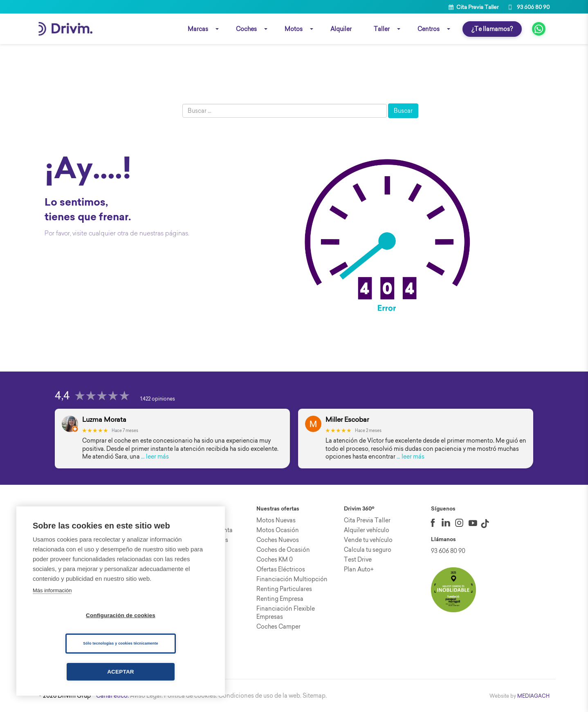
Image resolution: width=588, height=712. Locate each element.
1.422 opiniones (158, 399)
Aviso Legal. (146, 696)
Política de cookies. (191, 696)
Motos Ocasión (278, 530)
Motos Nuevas (276, 520)
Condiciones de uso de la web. (260, 696)
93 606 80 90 (528, 7)
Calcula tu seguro (368, 550)
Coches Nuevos (278, 540)
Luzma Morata (104, 420)
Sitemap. (315, 696)
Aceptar (121, 672)
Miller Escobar (347, 420)
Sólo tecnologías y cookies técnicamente (120, 643)
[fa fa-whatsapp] (539, 29)
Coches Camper (278, 627)
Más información (52, 590)
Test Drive (358, 560)
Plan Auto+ (359, 569)
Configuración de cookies (121, 615)
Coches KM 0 (275, 560)
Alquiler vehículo (367, 530)
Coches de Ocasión (283, 550)
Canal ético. (112, 696)
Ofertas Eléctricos (281, 569)
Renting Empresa (280, 599)
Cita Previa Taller (474, 7)
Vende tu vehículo (368, 540)
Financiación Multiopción (292, 579)
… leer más (155, 457)
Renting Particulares (284, 589)
